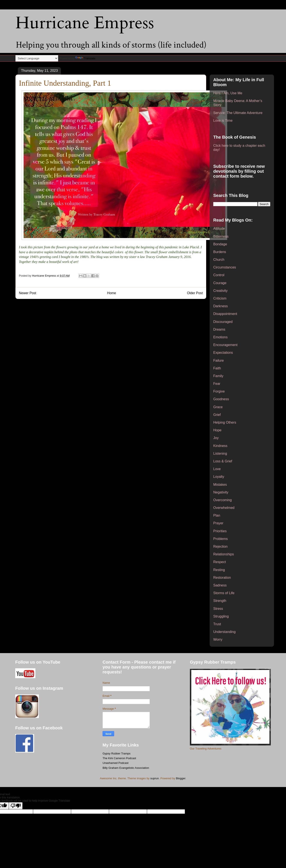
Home (112, 293)
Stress (218, 609)
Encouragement (225, 345)
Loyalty (219, 477)
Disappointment (225, 314)
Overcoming (222, 500)
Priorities (220, 531)
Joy (216, 438)
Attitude (219, 229)
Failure (219, 361)
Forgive (219, 391)
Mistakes (220, 485)
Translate (85, 58)
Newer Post (28, 293)
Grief (217, 415)
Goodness (221, 399)
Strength (220, 601)
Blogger (181, 778)
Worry (218, 639)
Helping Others (225, 422)
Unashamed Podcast (116, 763)
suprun (155, 778)
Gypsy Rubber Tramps (117, 753)
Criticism (220, 298)
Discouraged (223, 322)
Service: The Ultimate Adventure (238, 113)
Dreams (219, 329)
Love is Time (223, 121)
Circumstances (225, 267)
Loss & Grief (223, 461)
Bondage (220, 244)
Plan (217, 515)
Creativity (220, 291)
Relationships (224, 554)
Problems (221, 539)
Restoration (222, 578)
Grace (218, 407)
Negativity (221, 492)
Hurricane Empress (85, 23)
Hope (217, 430)
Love (217, 469)
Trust (217, 624)
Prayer (218, 523)
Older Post (195, 293)
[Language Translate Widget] (37, 58)
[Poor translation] (16, 806)
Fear (217, 384)
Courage (220, 283)
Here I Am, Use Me (228, 93)
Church (219, 260)
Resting (219, 570)
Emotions (220, 337)
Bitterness (221, 236)
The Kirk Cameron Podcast (119, 758)
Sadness (220, 585)
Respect (220, 562)
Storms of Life (224, 593)
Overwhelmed (224, 508)
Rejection (220, 546)
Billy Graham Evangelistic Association (126, 768)
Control (219, 275)
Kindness (220, 446)
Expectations (223, 353)
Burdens (220, 252)
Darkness (221, 306)
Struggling (221, 616)
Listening (220, 453)
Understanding (224, 632)
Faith (217, 368)
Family (218, 376)
